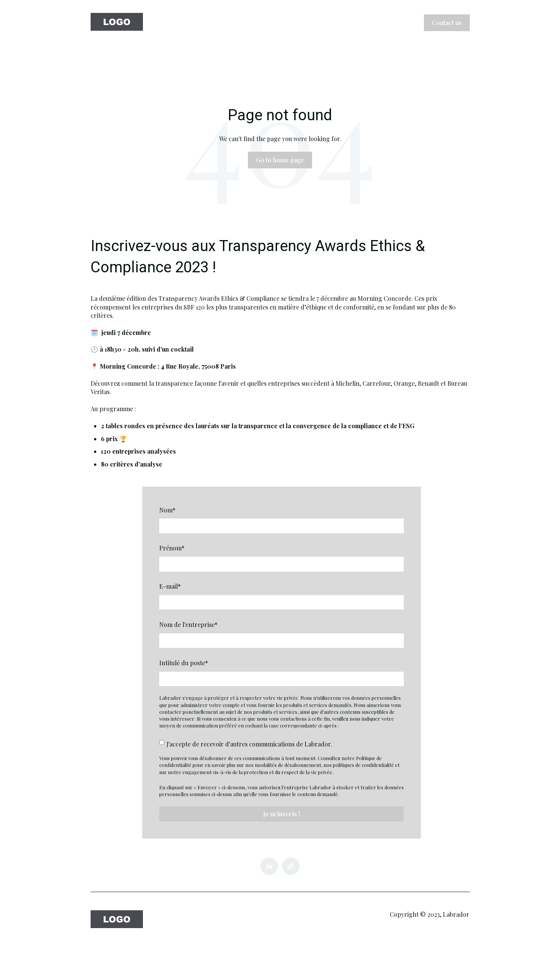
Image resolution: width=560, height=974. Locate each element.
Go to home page (280, 160)
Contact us (447, 23)
